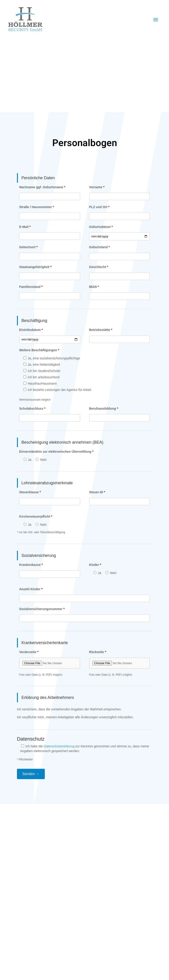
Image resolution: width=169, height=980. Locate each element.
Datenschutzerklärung (59, 746)
